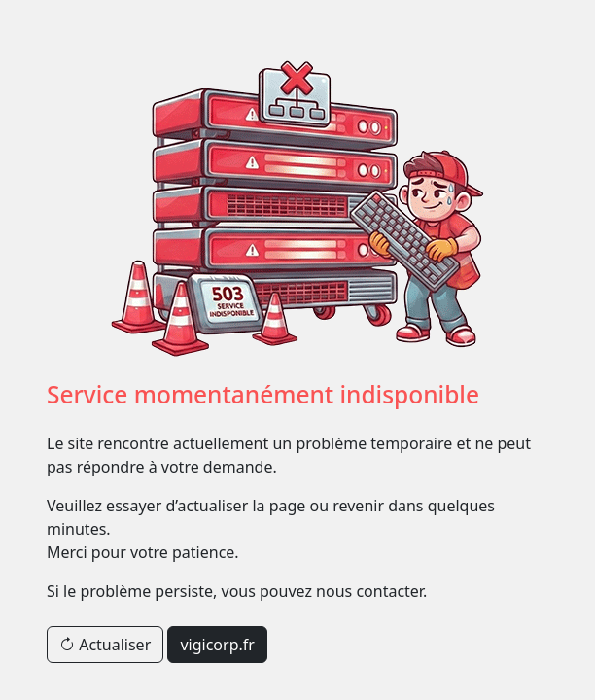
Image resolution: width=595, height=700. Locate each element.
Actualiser (105, 645)
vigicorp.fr (217, 645)
